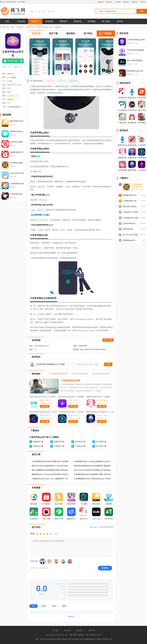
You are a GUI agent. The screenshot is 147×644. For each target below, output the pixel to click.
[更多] (99, 391)
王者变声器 (50, 81)
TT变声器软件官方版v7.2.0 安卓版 (71, 412)
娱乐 (32, 187)
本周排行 (143, 2)
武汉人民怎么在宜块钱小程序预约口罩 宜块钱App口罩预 (93, 470)
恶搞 (58, 93)
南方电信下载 (80, 442)
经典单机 (126, 2)
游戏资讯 (78, 21)
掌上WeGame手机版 (130, 235)
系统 (65, 314)
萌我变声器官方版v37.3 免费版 (98, 397)
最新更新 (101, 2)
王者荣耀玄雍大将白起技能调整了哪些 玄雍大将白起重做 (93, 474)
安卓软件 (35, 21)
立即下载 (45, 406)
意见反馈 (67, 630)
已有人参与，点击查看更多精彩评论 (102, 527)
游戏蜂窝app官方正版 (131, 240)
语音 (65, 86)
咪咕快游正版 (128, 229)
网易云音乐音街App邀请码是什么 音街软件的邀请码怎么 (51, 466)
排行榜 (120, 21)
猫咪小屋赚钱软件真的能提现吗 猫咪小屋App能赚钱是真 (51, 470)
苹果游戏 (49, 21)
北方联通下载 (101, 442)
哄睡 (84, 220)
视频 (34, 215)
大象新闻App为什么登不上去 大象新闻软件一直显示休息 (51, 479)
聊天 (39, 248)
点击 (39, 314)
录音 (37, 156)
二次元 (33, 210)
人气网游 (117, 2)
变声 (36, 86)
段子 (39, 210)
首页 (7, 21)
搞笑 (39, 187)
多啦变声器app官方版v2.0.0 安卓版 (42, 397)
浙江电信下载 (101, 446)
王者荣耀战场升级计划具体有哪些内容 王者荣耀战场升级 (51, 462)
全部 (34, 606)
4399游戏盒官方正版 (130, 218)
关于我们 (55, 630)
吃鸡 (36, 140)
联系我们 (80, 630)
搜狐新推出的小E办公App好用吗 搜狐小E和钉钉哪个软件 (51, 474)
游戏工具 (30, 27)
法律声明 (92, 630)
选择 (102, 306)
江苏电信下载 (59, 446)
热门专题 (106, 21)
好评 (44, 606)
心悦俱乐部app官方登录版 (133, 223)
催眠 (82, 182)
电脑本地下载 (38, 442)
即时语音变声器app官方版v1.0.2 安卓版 (43, 412)
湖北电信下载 (38, 446)
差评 (64, 606)
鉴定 (50, 225)
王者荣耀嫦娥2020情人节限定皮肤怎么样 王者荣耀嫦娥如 (93, 479)
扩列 (45, 200)
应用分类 (109, 2)
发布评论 (105, 568)
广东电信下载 (80, 446)
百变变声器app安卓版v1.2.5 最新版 (71, 397)
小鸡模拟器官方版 (130, 201)
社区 (47, 195)
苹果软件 (63, 21)
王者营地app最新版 (139, 184)
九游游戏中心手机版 (130, 212)
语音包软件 (74, 81)
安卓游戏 (21, 21)
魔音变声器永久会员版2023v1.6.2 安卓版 (100, 412)
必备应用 (134, 2)
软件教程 (92, 21)
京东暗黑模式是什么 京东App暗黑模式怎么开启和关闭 (93, 462)
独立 (56, 327)
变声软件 (62, 81)
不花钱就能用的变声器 (70, 380)
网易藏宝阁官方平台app (132, 195)
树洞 (99, 220)
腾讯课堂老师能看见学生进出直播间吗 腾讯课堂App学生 (93, 466)
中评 (54, 606)
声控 (43, 215)
